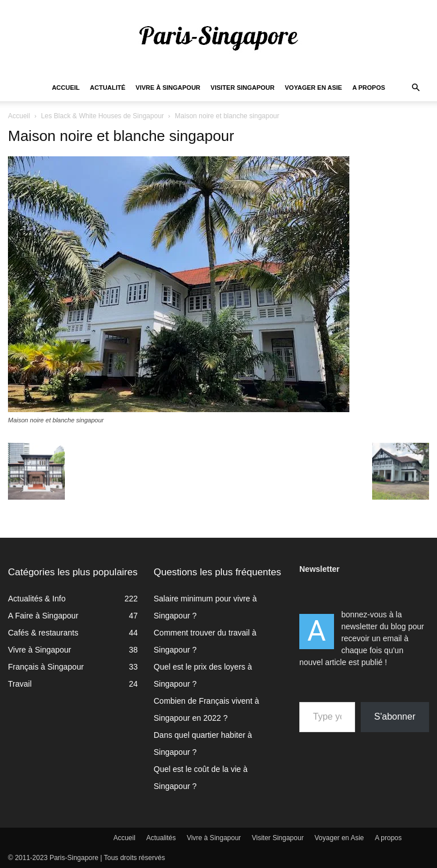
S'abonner (395, 717)
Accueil (66, 88)
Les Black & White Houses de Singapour (102, 116)
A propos (369, 88)
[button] (415, 88)
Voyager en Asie (314, 88)
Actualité (108, 88)
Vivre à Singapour (168, 88)
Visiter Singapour (242, 88)
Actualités (161, 838)
